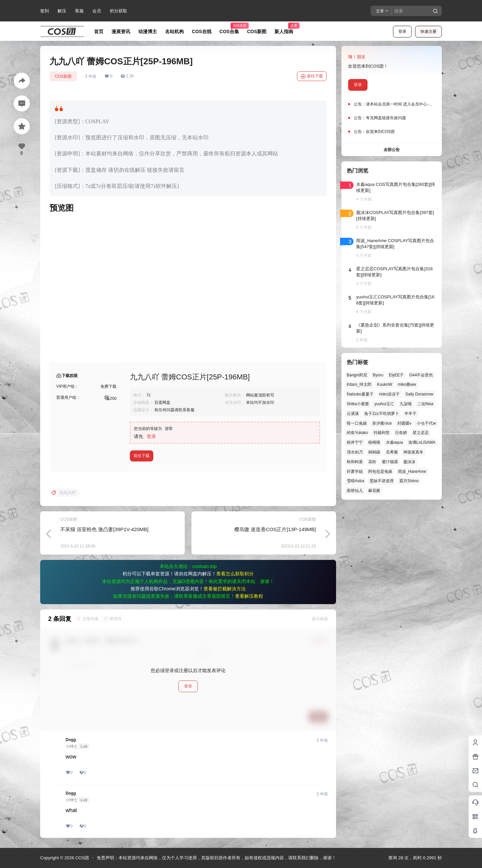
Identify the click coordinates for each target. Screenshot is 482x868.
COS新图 (63, 76)
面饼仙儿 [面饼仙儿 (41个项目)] (355, 491)
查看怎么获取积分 (235, 574)
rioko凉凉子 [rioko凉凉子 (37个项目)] (389, 394)
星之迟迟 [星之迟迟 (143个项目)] (421, 433)
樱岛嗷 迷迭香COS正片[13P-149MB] (275, 529)
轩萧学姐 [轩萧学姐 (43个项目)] (355, 472)
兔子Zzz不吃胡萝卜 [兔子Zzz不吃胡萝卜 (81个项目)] (381, 414)
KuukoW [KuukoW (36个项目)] (384, 384)
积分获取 (118, 11)
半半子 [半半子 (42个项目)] (410, 414)
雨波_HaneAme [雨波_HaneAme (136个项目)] (412, 472)
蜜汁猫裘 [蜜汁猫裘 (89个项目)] (390, 462)
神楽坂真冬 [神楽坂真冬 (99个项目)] (413, 452)
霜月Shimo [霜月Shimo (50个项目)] (409, 481)
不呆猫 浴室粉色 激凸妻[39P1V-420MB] (104, 529)
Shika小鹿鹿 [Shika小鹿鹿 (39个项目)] (358, 404)
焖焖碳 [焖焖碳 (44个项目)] (374, 452)
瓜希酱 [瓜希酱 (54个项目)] (392, 452)
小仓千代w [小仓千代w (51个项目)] (426, 423)
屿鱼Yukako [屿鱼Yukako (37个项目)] (357, 433)
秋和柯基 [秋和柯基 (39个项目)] (355, 462)
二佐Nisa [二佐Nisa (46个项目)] (425, 404)
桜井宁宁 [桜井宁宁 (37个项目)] (355, 442)
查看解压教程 (249, 596)
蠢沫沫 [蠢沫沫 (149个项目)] (409, 462)
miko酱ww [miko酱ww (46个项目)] (407, 384)
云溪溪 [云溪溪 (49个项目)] (353, 414)
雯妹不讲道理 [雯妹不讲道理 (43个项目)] (382, 481)
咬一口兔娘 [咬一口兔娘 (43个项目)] (357, 423)
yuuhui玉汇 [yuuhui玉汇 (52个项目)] (384, 404)
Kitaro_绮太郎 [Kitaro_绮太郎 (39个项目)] (359, 384)
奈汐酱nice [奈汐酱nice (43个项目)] (382, 423)
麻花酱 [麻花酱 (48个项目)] (374, 491)
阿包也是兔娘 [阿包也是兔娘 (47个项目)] (380, 472)
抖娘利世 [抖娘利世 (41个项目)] (382, 433)
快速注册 (428, 31)
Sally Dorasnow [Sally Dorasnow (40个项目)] (419, 394)
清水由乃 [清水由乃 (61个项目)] (355, 452)
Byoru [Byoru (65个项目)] (378, 375)
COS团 (82, 858)
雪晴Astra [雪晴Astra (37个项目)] (355, 481)
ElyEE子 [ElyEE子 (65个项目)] (396, 375)
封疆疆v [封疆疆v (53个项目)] (404, 423)
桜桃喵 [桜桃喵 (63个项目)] (374, 442)
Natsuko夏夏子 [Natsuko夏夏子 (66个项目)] (360, 394)
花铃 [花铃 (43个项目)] (372, 462)
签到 (45, 11)
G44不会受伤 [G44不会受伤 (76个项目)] (421, 375)
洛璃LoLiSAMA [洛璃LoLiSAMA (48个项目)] (422, 442)
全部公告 (392, 150)
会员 (97, 11)
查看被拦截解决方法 (225, 589)
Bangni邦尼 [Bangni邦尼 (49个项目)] (357, 375)
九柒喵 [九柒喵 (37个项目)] (406, 404)
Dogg (71, 740)
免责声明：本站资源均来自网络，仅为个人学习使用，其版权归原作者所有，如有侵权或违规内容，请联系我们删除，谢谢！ (216, 858)
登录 (402, 31)
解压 (62, 11)
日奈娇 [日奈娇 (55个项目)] (401, 433)
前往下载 (312, 76)
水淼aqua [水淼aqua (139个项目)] (394, 442)
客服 (79, 11)
